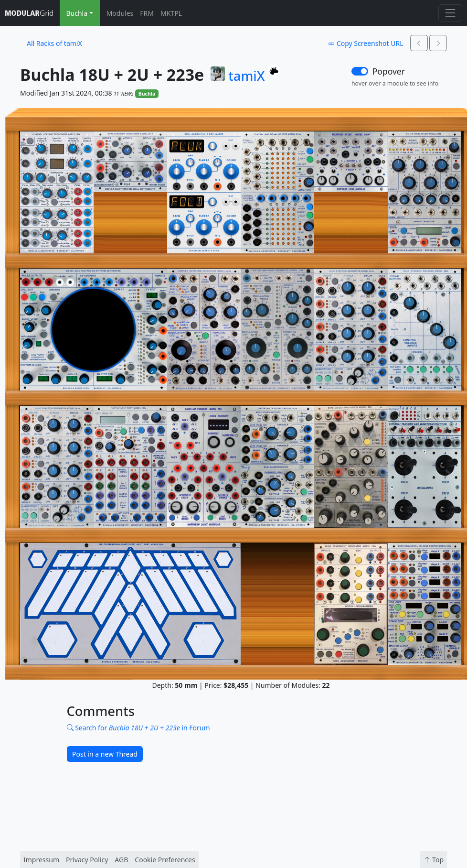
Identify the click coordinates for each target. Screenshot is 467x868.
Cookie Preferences (165, 860)
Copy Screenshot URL (366, 43)
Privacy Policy (87, 860)
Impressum (41, 860)
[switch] (360, 71)
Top (434, 860)
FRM (147, 13)
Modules (120, 13)
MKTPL (171, 13)
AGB (121, 860)
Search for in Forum (138, 728)
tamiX (246, 76)
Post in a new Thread (105, 754)
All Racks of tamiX (54, 43)
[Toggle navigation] (450, 13)
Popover (389, 71)
